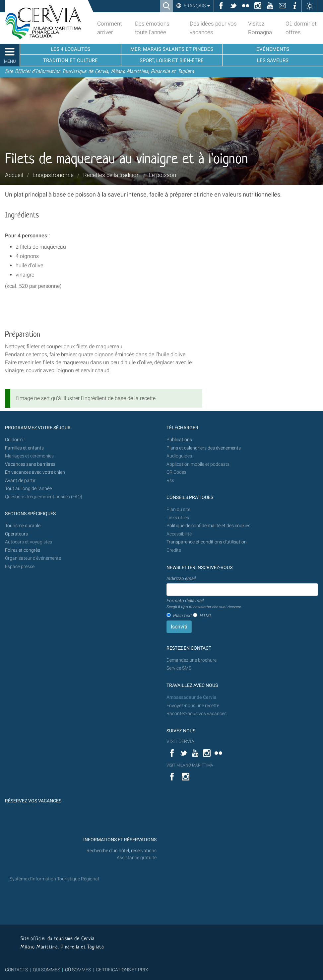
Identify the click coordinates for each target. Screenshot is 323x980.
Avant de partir (20, 481)
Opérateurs (16, 534)
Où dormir (15, 440)
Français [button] (196, 6)
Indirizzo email (181, 578)
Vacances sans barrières (30, 464)
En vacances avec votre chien (35, 472)
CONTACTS (16, 970)
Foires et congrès (23, 550)
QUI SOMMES (46, 970)
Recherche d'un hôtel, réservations (122, 851)
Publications (179, 440)
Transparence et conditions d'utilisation (207, 542)
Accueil (14, 175)
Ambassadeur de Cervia (192, 697)
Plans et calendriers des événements (204, 448)
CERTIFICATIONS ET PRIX (122, 970)
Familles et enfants (24, 448)
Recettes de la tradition (111, 175)
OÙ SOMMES (78, 970)
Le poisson (162, 175)
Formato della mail (204, 604)
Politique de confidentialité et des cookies (208, 526)
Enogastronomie (53, 175)
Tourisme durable (23, 526)
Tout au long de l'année (28, 489)
